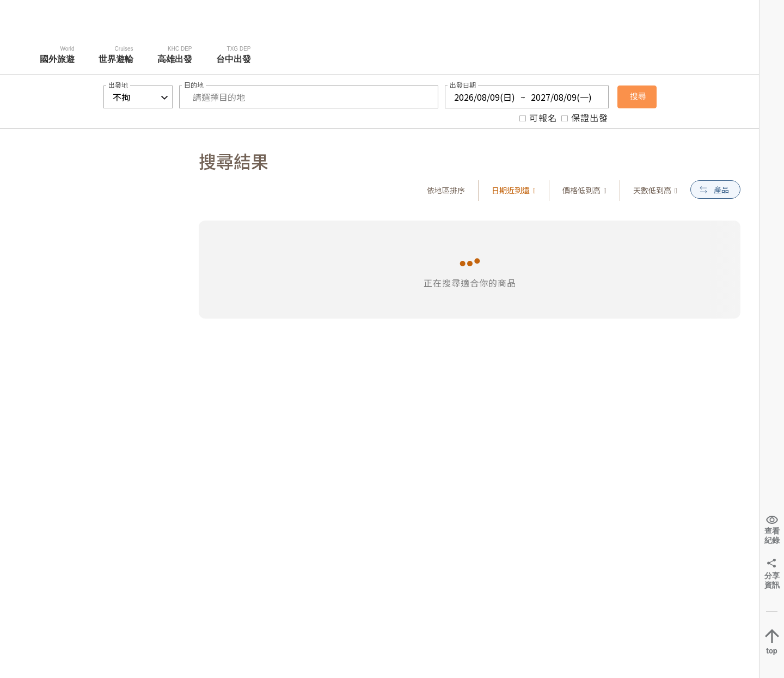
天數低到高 (655, 190)
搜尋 (638, 96)
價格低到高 (584, 190)
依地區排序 (446, 190)
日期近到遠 (514, 190)
